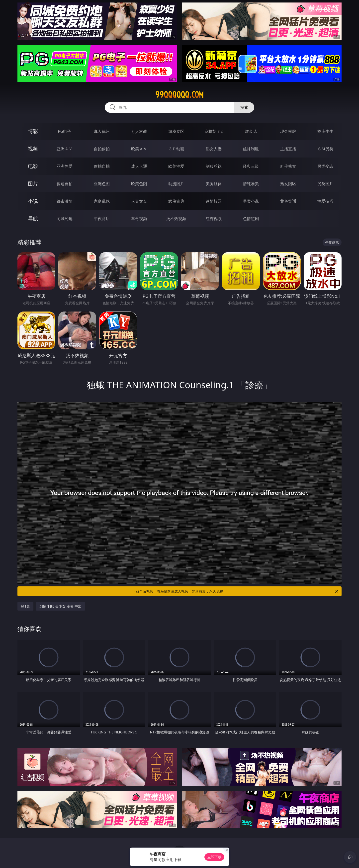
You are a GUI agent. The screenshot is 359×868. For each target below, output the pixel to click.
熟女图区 (288, 184)
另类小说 (251, 201)
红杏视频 (214, 219)
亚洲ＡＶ (65, 149)
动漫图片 (176, 184)
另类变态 (325, 166)
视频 (33, 149)
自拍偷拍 (102, 149)
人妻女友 (139, 201)
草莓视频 (139, 219)
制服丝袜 (214, 166)
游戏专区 (176, 131)
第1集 (25, 606)
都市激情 (65, 201)
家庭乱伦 (102, 201)
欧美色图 (139, 184)
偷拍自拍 (102, 166)
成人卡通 (139, 166)
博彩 (33, 131)
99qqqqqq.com (179, 95)
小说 (33, 201)
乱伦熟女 (288, 166)
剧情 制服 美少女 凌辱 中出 (60, 606)
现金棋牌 (288, 131)
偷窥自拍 (65, 184)
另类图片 (325, 184)
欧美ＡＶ (139, 149)
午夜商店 (102, 219)
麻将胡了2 (214, 131)
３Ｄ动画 (176, 149)
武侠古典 (176, 201)
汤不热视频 (176, 219)
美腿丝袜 (214, 184)
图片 (33, 184)
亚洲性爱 (65, 166)
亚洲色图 (102, 184)
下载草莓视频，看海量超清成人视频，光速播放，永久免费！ (236, 591)
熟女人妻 (214, 149)
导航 (33, 218)
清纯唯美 (251, 184)
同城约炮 (65, 219)
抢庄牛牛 (325, 131)
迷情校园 (214, 201)
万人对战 (139, 131)
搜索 (244, 107)
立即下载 (214, 857)
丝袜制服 (251, 149)
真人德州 (102, 131)
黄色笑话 (288, 201)
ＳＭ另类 (325, 149)
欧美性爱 (176, 166)
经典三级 (251, 166)
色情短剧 (251, 219)
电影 (33, 166)
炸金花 (251, 131)
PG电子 (64, 131)
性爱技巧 (325, 201)
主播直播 (288, 149)
